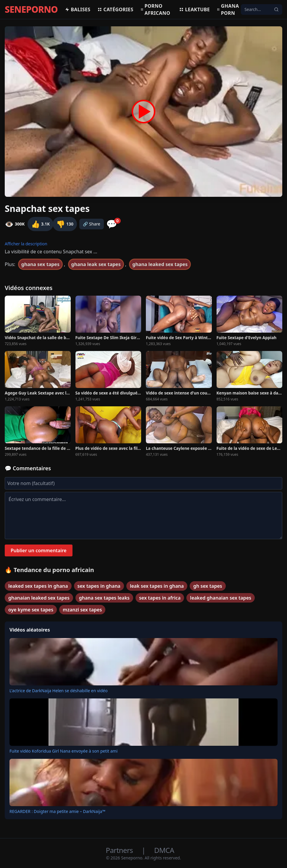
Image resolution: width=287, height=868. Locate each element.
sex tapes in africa (160, 598)
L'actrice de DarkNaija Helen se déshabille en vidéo (59, 691)
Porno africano (155, 9)
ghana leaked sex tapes (160, 264)
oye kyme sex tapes (31, 610)
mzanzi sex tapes (82, 610)
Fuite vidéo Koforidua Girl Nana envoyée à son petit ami (63, 751)
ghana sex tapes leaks (104, 598)
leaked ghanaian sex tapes (221, 598)
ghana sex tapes (40, 264)
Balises (78, 9)
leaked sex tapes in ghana (38, 586)
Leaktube (194, 9)
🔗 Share (92, 224)
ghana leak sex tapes (96, 264)
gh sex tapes (208, 586)
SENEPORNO (31, 9)
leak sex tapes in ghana (157, 586)
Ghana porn (228, 9)
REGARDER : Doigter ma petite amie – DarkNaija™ (57, 811)
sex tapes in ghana (99, 586)
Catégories (115, 9)
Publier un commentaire (39, 550)
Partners (120, 850)
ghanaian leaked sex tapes (39, 598)
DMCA (164, 850)
